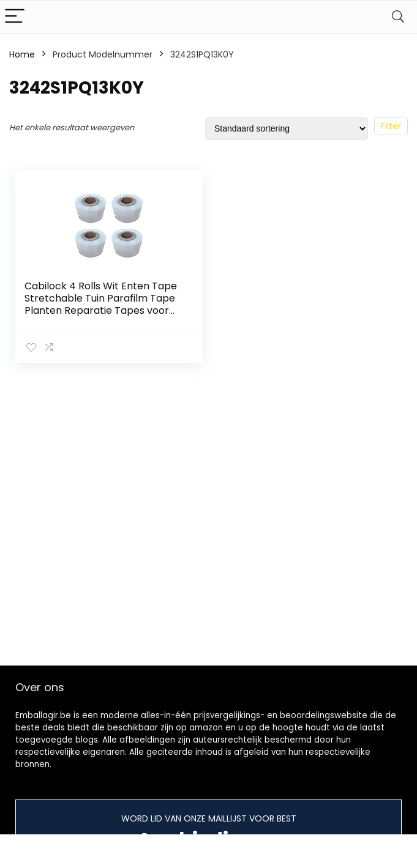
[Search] (398, 17)
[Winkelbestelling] (287, 128)
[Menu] (15, 17)
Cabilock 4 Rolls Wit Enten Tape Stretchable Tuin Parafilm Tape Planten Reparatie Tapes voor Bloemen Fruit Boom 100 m (101, 304)
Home (22, 54)
